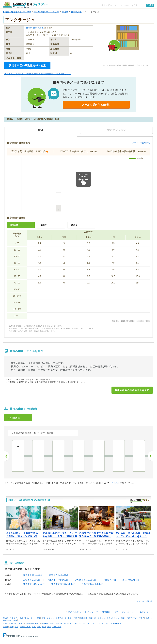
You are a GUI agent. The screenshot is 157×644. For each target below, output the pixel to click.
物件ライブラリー (82, 623)
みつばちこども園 (32, 580)
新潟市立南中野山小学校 (63, 584)
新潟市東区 (76, 12)
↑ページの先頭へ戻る (146, 601)
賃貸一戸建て (74, 618)
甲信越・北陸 (25, 627)
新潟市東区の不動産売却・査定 (27, 65)
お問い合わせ (146, 612)
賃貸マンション (48, 618)
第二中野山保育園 (131, 580)
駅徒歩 (74, 225)
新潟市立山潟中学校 (59, 575)
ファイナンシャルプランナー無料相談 (106, 623)
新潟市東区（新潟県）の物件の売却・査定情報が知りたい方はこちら (38, 74)
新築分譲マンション (97, 618)
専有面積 (14, 225)
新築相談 (45, 623)
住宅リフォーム (18, 623)
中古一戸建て (139, 618)
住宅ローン (69, 623)
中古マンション (113, 618)
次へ (150, 456)
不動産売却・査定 (33, 623)
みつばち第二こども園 (86, 580)
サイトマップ (91, 612)
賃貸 (38, 618)
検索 (151, 5)
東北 (11, 627)
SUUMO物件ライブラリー (46, 12)
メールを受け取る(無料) (96, 105)
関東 (16, 627)
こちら (115, 483)
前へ (7, 456)
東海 (34, 627)
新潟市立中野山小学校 (34, 584)
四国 (44, 627)
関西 (39, 627)
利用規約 (106, 612)
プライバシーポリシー (125, 612)
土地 (147, 618)
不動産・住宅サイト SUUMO (17, 12)
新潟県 (65, 12)
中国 (49, 627)
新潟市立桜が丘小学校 (92, 584)
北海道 (5, 627)
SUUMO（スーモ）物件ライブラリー (25, 5)
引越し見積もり (56, 623)
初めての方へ (75, 612)
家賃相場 (84, 618)
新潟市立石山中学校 (33, 575)
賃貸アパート (61, 618)
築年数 (44, 225)
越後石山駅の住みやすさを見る (132, 390)
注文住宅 (6, 623)
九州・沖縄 (57, 627)
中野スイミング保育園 (58, 580)
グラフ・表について (141, 143)
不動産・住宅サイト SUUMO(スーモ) (18, 618)
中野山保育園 (110, 580)
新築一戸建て (126, 618)
